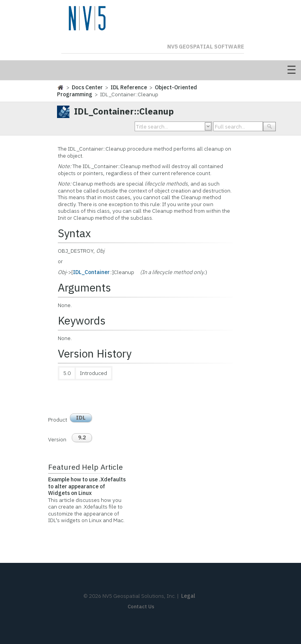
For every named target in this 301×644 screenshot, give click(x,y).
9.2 (82, 437)
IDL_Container (91, 272)
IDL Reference (129, 87)
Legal (188, 596)
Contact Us (141, 607)
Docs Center (87, 87)
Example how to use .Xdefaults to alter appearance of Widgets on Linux (87, 486)
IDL (81, 418)
